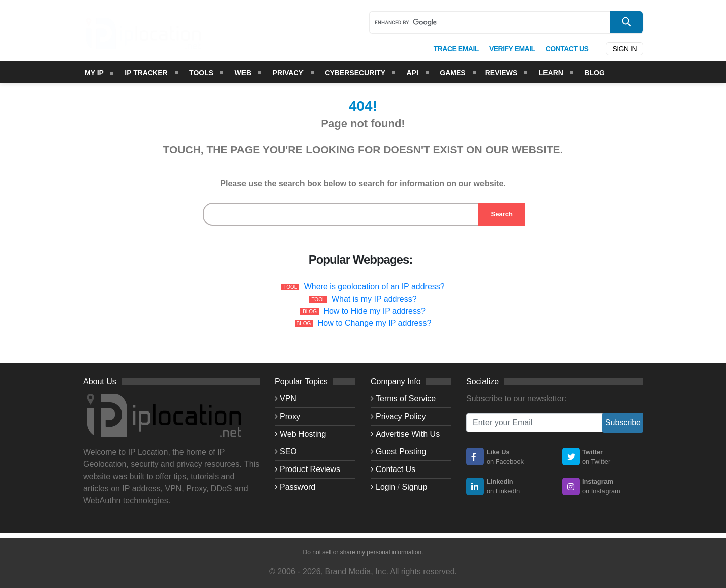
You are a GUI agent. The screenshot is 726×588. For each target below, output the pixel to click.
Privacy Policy (401, 416)
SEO (288, 452)
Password (297, 487)
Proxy (290, 416)
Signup (415, 487)
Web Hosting (303, 434)
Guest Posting (401, 452)
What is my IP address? (374, 299)
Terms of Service (406, 399)
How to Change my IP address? (375, 323)
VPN (288, 399)
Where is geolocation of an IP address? (374, 287)
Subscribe (623, 422)
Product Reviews (310, 469)
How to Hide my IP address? (374, 311)
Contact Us (396, 469)
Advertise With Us (408, 434)
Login (385, 487)
